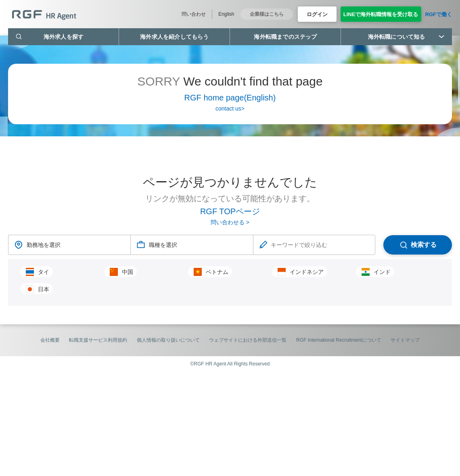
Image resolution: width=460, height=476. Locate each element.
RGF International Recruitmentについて (339, 340)
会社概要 (50, 340)
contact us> (230, 109)
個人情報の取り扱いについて (168, 340)
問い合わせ (194, 14)
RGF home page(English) (230, 98)
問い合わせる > (230, 222)
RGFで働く (439, 14)
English (226, 14)
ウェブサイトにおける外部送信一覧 (248, 340)
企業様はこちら (267, 14)
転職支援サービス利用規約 (98, 340)
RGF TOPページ (230, 211)
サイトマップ (405, 340)
